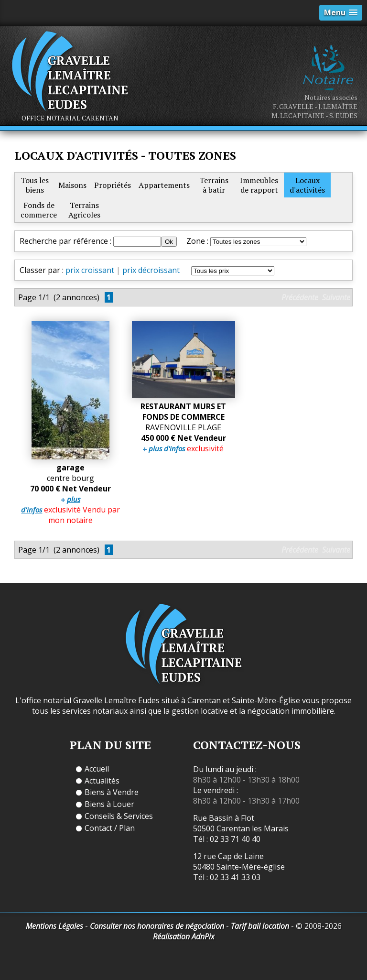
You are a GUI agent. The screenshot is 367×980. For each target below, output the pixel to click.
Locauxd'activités (307, 185)
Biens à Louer (109, 804)
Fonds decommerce (39, 210)
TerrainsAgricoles (84, 210)
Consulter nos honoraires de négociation (157, 926)
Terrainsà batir (214, 185)
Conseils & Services (119, 816)
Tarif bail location (260, 926)
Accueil (97, 769)
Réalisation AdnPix (184, 936)
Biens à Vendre (112, 792)
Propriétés (113, 185)
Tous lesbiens (35, 185)
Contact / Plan (110, 828)
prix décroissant (151, 270)
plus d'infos (167, 448)
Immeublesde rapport (259, 185)
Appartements (164, 185)
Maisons (72, 185)
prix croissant (90, 270)
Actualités (102, 781)
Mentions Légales (54, 926)
